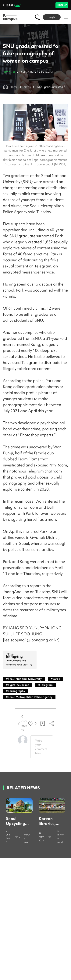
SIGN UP (62, 5)
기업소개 (12, 5)
